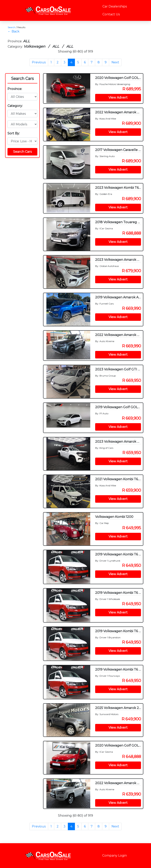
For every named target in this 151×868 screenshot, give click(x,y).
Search (12, 27)
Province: (15, 89)
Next (115, 62)
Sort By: (14, 133)
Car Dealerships (115, 6)
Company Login (115, 856)
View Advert (118, 98)
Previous (39, 62)
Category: (15, 106)
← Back (14, 31)
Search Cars (22, 79)
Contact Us (111, 14)
